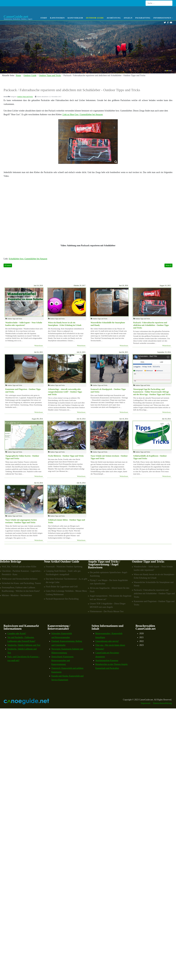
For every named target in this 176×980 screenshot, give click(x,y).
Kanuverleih (75, 18)
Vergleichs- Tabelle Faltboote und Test (24, 645)
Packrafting (143, 18)
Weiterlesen (39, 346)
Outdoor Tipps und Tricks (25, 97)
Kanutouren (57, 18)
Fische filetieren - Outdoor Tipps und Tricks (66, 456)
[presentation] (3, 70)
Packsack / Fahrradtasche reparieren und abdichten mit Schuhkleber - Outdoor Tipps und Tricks (151, 325)
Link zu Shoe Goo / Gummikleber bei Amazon (82, 114)
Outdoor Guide (95, 18)
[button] (165, 71)
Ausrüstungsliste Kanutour (107, 660)
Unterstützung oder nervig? (107, 641)
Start (44, 18)
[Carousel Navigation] (88, 70)
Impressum (146, 703)
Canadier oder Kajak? (17, 633)
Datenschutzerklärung (162, 703)
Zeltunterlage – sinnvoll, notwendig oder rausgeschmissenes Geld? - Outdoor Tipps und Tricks (65, 392)
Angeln (128, 18)
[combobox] (159, 3)
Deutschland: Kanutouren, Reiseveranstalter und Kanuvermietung (63, 661)
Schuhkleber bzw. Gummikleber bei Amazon (28, 259)
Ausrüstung (114, 18)
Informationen (163, 18)
